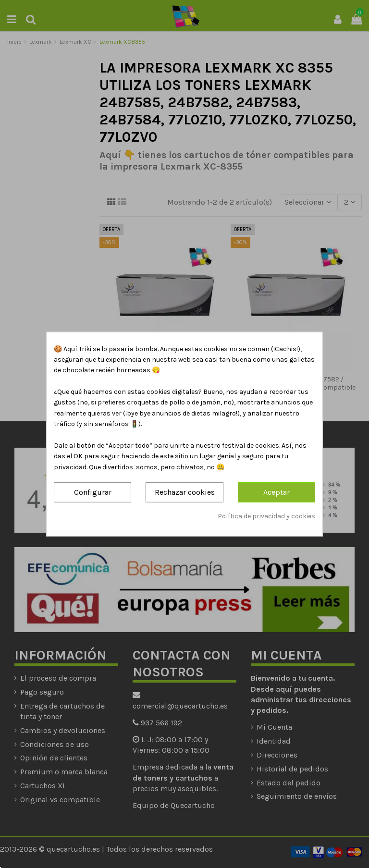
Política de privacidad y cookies (266, 516)
